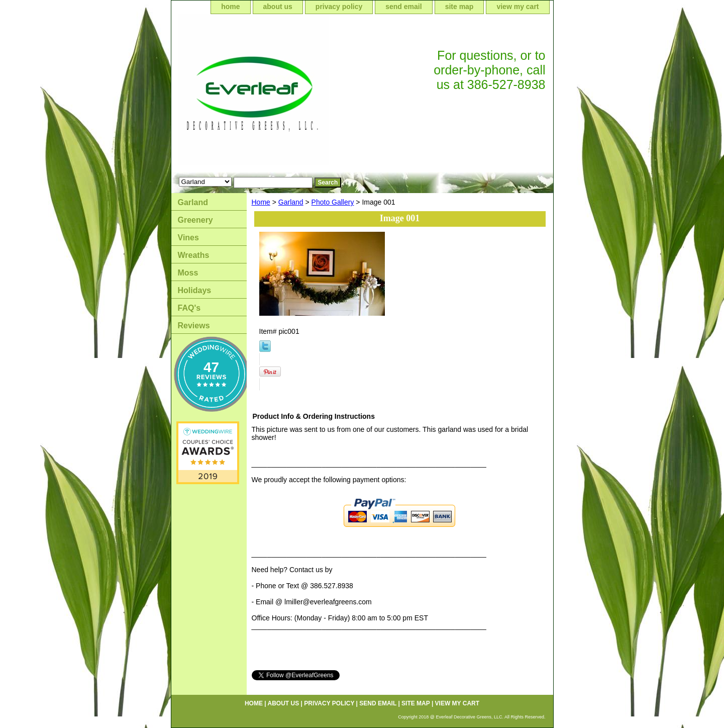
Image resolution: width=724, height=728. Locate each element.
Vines (188, 238)
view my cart (518, 7)
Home (261, 202)
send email (403, 7)
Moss (188, 273)
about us (278, 7)
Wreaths (194, 255)
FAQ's (189, 308)
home (230, 7)
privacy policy (339, 7)
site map (459, 7)
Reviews (194, 326)
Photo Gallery (333, 202)
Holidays (195, 290)
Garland (291, 202)
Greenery (195, 220)
